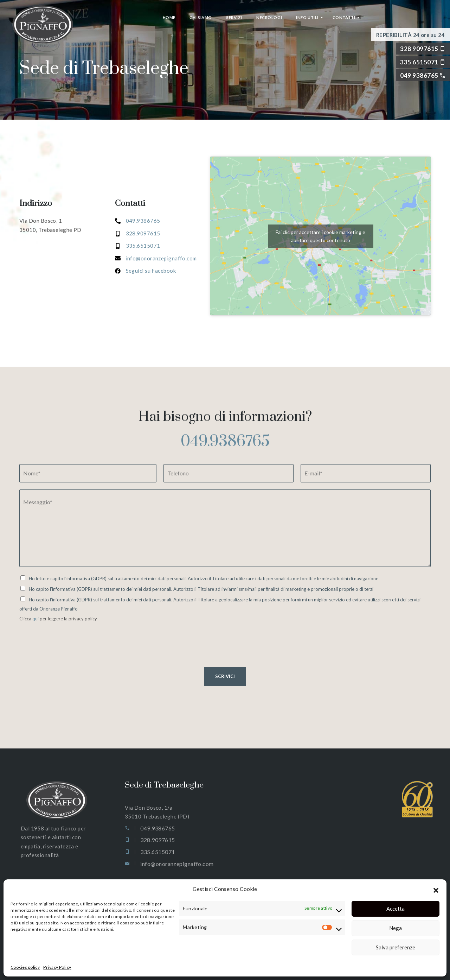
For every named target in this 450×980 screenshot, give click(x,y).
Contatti (344, 17)
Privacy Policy (57, 967)
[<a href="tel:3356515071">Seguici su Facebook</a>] (146, 271)
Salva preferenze (396, 947)
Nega (396, 928)
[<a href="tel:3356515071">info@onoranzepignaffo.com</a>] (156, 258)
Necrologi (269, 17)
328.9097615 (143, 233)
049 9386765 (419, 75)
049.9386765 (225, 442)
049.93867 (140, 221)
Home (169, 17)
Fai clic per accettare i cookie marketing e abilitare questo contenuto (320, 236)
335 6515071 (419, 62)
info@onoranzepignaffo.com (177, 864)
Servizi (234, 17)
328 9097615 (419, 49)
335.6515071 (143, 246)
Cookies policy (25, 967)
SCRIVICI (225, 676)
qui (36, 619)
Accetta (396, 909)
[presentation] (73, 655)
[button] (436, 889)
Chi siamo (201, 17)
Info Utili (307, 17)
